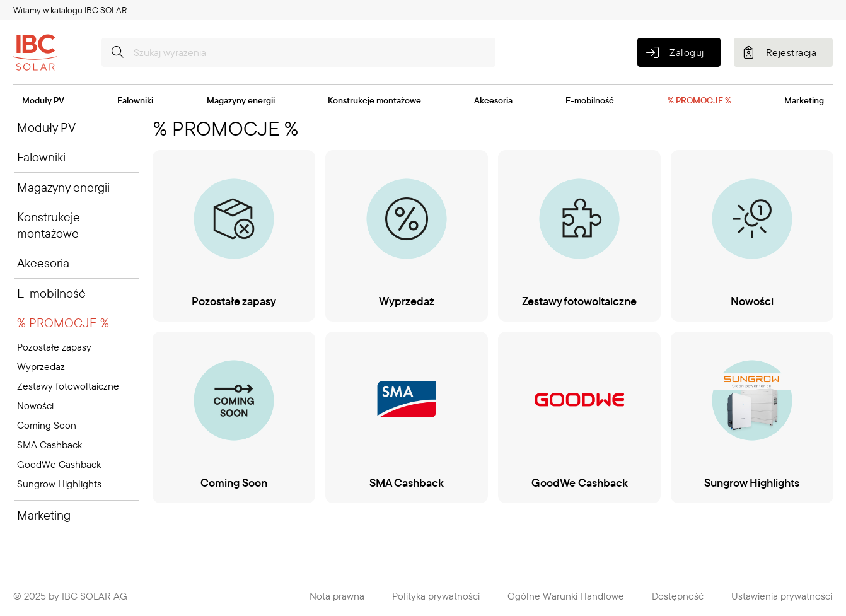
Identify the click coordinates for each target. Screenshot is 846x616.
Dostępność (678, 596)
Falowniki (135, 100)
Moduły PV (43, 100)
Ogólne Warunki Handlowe (566, 596)
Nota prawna (337, 596)
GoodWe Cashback (59, 464)
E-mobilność (590, 100)
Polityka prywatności (436, 596)
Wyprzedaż (41, 366)
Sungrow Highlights (59, 484)
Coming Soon (47, 425)
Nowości (35, 405)
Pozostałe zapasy (54, 347)
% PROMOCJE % (699, 100)
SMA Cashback (49, 445)
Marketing (804, 100)
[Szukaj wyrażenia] (298, 52)
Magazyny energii (241, 100)
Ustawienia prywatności (782, 596)
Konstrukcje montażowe (374, 100)
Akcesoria (493, 100)
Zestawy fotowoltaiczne (68, 386)
